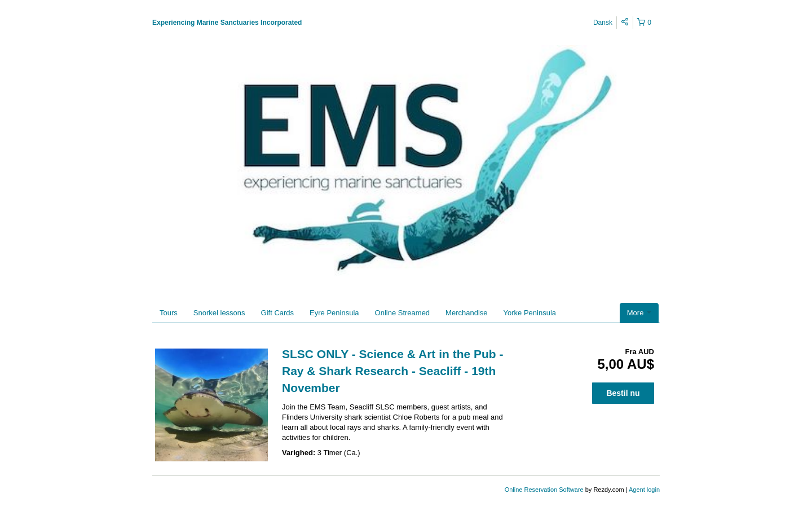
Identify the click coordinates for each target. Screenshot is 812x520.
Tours (169, 313)
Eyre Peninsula (334, 313)
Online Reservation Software (544, 490)
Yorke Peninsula (530, 313)
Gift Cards (278, 313)
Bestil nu (623, 393)
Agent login (644, 490)
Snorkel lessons (219, 313)
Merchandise (466, 313)
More (639, 313)
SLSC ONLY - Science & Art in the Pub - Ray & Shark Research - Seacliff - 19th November (392, 371)
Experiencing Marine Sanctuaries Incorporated (227, 23)
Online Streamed (403, 313)
